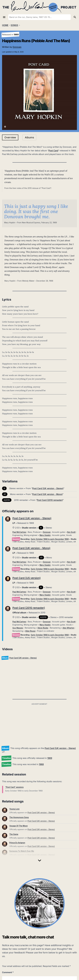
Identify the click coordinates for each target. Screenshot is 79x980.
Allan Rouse (30, 631)
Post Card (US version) (27, 578)
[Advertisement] (39, 724)
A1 (5, 494)
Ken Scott (71, 532)
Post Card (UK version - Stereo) (60, 748)
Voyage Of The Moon (18, 826)
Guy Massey (18, 628)
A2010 (7, 500)
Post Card (53, 151)
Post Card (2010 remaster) (50, 500)
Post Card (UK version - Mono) (47, 494)
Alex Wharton (68, 628)
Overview (10, 137)
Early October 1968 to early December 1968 (50, 539)
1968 (41, 764)
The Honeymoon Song (19, 817)
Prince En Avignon (17, 843)
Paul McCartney (19, 532)
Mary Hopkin (45, 535)
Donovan (17, 47)
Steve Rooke (43, 628)
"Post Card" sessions (14, 787)
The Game (14, 834)
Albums (29, 137)
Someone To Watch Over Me (22, 851)
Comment (8, 972)
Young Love (14, 809)
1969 (50, 758)
